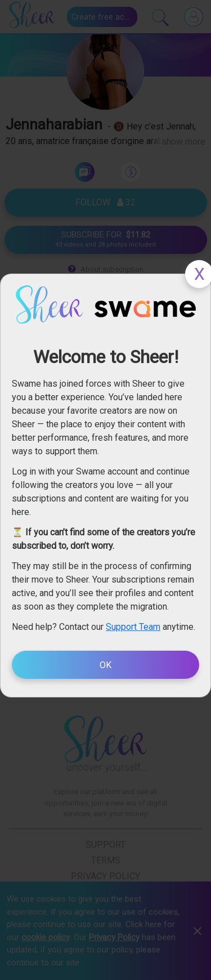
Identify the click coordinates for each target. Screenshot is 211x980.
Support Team (133, 627)
